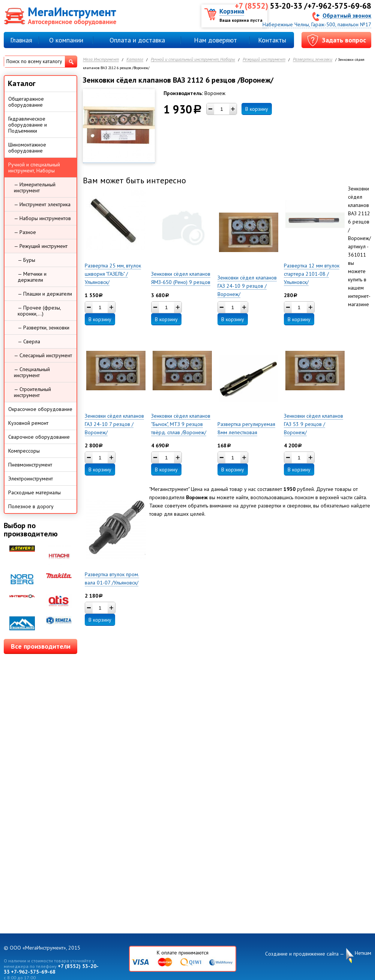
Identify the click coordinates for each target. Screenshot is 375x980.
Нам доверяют (215, 40)
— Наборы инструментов (42, 218)
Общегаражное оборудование (26, 102)
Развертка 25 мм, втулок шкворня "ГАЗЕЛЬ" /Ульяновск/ (113, 274)
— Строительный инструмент (32, 392)
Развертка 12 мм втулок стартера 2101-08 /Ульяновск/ (312, 274)
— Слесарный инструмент (43, 355)
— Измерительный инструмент (35, 187)
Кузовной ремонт (28, 423)
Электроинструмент (31, 479)
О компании (66, 40)
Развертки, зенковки (313, 60)
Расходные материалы (34, 492)
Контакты (272, 40)
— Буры (26, 260)
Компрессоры (24, 451)
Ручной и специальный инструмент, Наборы (193, 60)
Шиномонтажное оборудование (27, 148)
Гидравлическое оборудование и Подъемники (28, 125)
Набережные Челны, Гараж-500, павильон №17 (317, 24)
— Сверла (29, 341)
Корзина (232, 11)
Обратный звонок (347, 15)
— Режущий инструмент (41, 246)
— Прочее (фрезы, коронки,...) (39, 311)
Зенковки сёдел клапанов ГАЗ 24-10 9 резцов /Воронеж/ (247, 286)
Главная (21, 40)
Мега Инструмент (101, 60)
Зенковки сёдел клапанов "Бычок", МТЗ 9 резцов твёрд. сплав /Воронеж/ (181, 424)
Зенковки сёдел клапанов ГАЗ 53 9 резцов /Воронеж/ (313, 424)
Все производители (41, 646)
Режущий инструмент (264, 60)
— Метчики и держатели (32, 277)
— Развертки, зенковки (43, 328)
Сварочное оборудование (39, 437)
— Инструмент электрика (42, 204)
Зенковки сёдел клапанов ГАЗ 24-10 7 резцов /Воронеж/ (114, 424)
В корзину (257, 109)
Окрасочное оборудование (40, 409)
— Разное (25, 232)
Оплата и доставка (137, 40)
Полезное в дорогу (31, 506)
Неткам (363, 953)
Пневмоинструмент (30, 465)
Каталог (135, 60)
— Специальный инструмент (32, 372)
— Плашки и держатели (45, 294)
